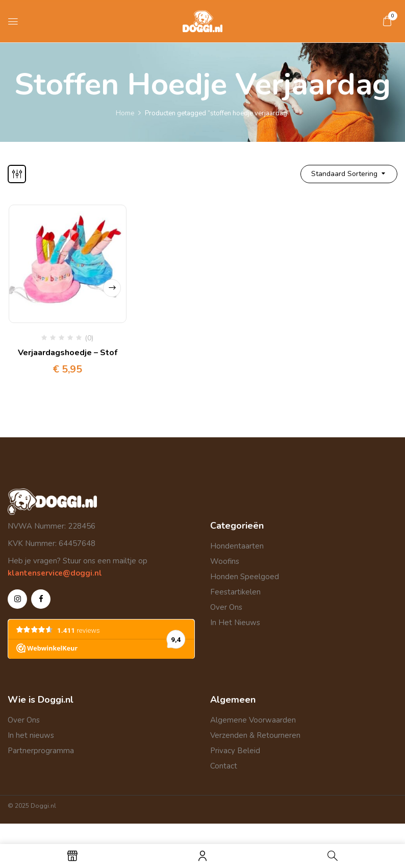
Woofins (225, 561)
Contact (224, 766)
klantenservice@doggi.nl (55, 573)
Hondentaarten (237, 546)
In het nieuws (31, 735)
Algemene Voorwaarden (253, 720)
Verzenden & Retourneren (255, 735)
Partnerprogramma (41, 751)
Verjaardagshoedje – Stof (68, 353)
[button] (387, 21)
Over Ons (226, 607)
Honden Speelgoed (245, 577)
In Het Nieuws (235, 623)
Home (125, 113)
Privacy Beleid (235, 751)
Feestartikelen (235, 592)
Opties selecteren (112, 288)
